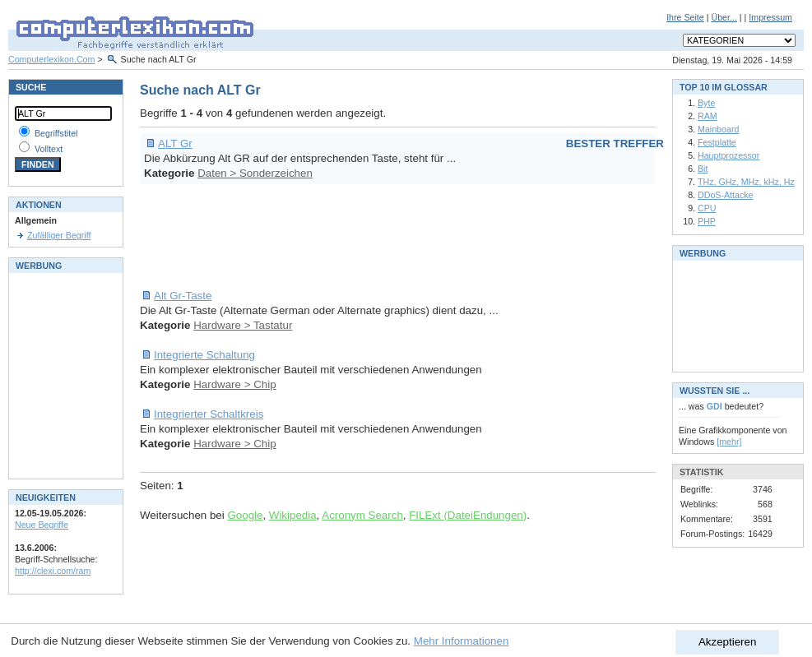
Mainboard (718, 129)
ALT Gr (175, 143)
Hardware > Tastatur (243, 325)
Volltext (49, 149)
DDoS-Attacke (726, 195)
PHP (707, 221)
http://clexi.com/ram (53, 571)
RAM (708, 116)
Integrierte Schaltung (204, 355)
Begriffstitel (56, 133)
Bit (703, 169)
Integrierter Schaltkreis (209, 414)
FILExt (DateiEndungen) (468, 515)
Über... (724, 17)
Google (245, 515)
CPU (707, 208)
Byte (706, 103)
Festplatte (717, 142)
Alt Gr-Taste (183, 296)
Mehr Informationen (462, 641)
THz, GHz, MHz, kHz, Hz (746, 182)
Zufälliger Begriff (59, 235)
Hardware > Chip (234, 384)
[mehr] (729, 442)
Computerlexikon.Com (51, 59)
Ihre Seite (685, 17)
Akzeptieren (727, 642)
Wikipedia (293, 515)
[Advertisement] (439, 237)
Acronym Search (362, 515)
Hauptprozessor (728, 155)
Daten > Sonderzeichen (255, 173)
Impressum (770, 17)
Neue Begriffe (42, 525)
